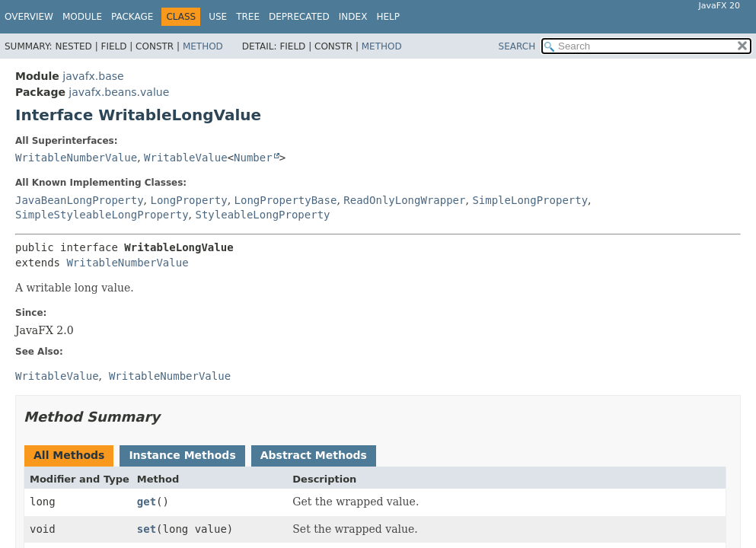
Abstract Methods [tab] (314, 455)
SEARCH (517, 46)
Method (203, 46)
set (147, 529)
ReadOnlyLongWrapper (404, 200)
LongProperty (188, 200)
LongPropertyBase (286, 200)
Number (253, 158)
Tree (248, 17)
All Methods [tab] (69, 455)
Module (82, 17)
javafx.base (93, 76)
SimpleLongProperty (530, 200)
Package (132, 17)
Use (218, 17)
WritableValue (186, 158)
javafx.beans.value (119, 92)
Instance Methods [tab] (182, 455)
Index (353, 17)
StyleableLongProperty (262, 215)
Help (388, 17)
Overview (29, 17)
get (147, 502)
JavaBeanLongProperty (80, 200)
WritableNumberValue (76, 158)
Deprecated (299, 17)
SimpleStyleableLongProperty (102, 215)
